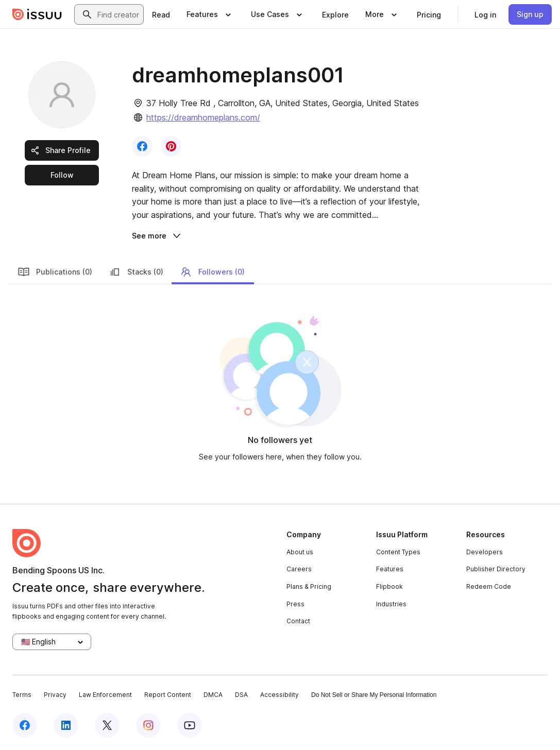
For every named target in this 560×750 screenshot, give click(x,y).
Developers (485, 552)
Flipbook (389, 586)
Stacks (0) (136, 272)
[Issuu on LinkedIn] (66, 725)
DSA (241, 695)
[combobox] (118, 14)
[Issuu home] (37, 14)
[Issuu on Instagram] (148, 725)
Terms (22, 695)
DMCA (213, 695)
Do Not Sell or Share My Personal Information (374, 695)
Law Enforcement (105, 695)
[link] (161, 14)
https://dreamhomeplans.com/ (203, 117)
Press (295, 604)
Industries (391, 604)
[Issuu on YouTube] (190, 725)
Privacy (55, 695)
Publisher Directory (496, 569)
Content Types (398, 552)
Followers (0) (212, 272)
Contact (298, 621)
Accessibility (279, 695)
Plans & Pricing (309, 586)
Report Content (168, 695)
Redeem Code (489, 586)
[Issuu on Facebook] (25, 725)
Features (390, 569)
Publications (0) (55, 272)
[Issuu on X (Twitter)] (107, 725)
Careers (299, 569)
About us (300, 552)
